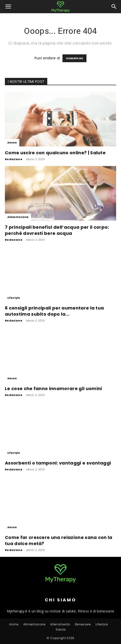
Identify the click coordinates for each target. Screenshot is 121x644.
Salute (61, 629)
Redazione (14, 159)
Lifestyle (14, 298)
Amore (12, 143)
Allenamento (60, 624)
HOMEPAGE (75, 58)
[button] (8, 7)
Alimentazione (18, 217)
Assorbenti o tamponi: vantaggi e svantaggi (58, 463)
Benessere (83, 624)
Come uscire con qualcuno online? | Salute (55, 153)
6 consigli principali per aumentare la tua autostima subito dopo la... (54, 311)
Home (14, 624)
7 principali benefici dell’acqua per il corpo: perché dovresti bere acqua (57, 230)
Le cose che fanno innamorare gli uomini (53, 388)
